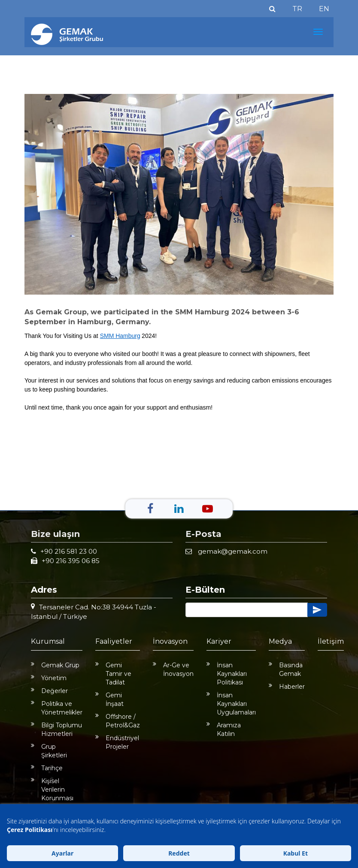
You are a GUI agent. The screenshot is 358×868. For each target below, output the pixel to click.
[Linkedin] (179, 509)
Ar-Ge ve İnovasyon (173, 669)
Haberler (287, 687)
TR (297, 9)
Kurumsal (48, 641)
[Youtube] (208, 509)
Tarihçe (47, 768)
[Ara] (272, 9)
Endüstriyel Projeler (117, 742)
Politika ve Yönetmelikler (57, 708)
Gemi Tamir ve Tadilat (113, 674)
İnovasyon (170, 641)
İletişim (331, 641)
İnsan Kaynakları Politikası (227, 674)
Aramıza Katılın (224, 729)
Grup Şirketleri (49, 751)
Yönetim (49, 678)
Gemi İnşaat (109, 699)
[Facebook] (150, 509)
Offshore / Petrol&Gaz (118, 721)
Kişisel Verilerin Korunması (52, 790)
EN (324, 9)
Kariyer (219, 641)
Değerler (49, 691)
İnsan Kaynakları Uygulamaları (231, 704)
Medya (280, 641)
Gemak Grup (55, 665)
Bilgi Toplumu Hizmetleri (56, 729)
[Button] (247, 610)
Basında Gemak (286, 669)
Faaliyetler (114, 641)
